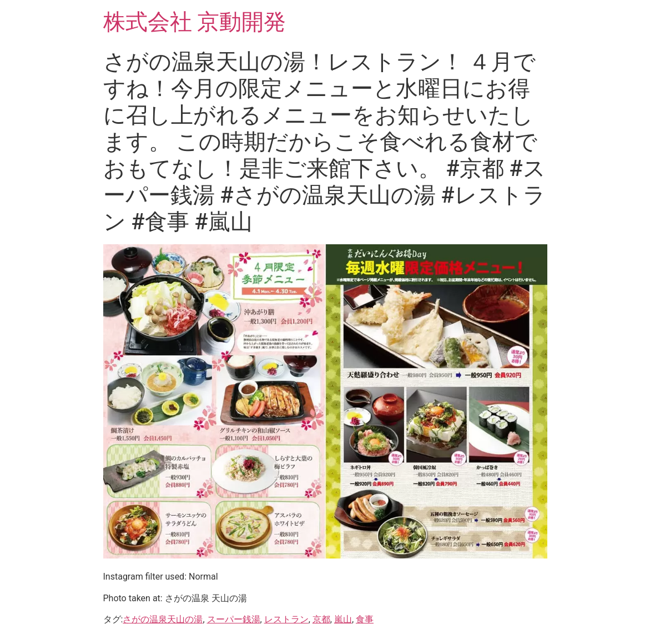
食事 (365, 619)
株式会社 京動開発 (195, 22)
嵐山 (343, 619)
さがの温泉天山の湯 (163, 619)
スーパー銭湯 (234, 619)
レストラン (286, 619)
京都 (321, 619)
